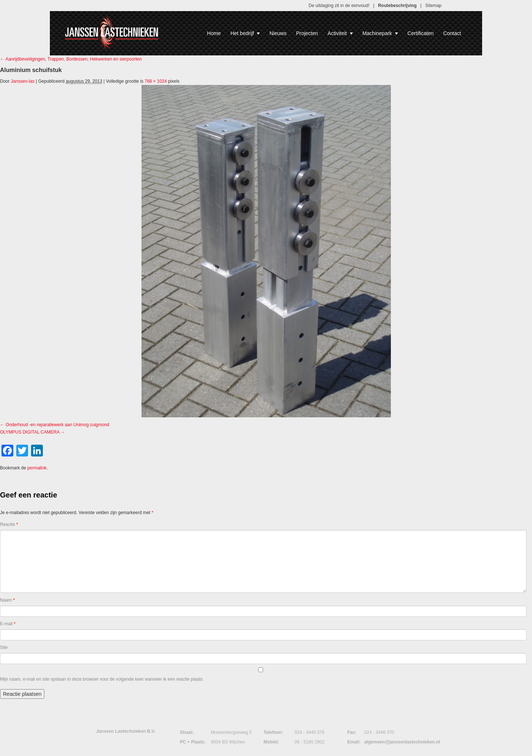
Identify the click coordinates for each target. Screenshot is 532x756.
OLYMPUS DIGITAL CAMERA (30, 432)
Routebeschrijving (397, 6)
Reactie (9, 524)
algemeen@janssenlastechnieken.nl (402, 742)
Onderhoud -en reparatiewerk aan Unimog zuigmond (57, 425)
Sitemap (433, 6)
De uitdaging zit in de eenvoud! (339, 6)
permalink (37, 468)
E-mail (8, 624)
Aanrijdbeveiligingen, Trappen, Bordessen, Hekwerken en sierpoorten (71, 59)
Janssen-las (23, 81)
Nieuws (278, 33)
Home (214, 33)
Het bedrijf (245, 33)
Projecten (307, 33)
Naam (7, 600)
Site (4, 647)
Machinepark (380, 33)
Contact (452, 33)
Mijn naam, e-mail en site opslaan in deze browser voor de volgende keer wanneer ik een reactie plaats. (102, 679)
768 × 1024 (156, 81)
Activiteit (340, 33)
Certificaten (421, 33)
